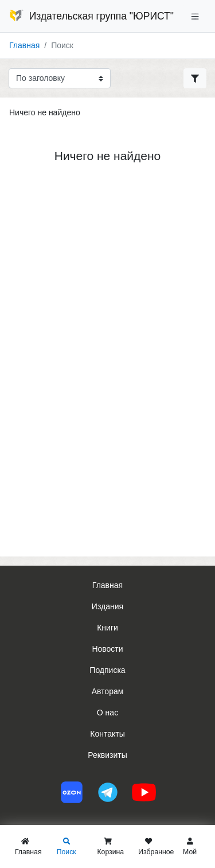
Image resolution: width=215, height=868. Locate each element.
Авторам (108, 691)
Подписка (107, 670)
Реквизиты (107, 755)
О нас (107, 713)
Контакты (107, 734)
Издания (107, 606)
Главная (24, 45)
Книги (107, 628)
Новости (107, 649)
